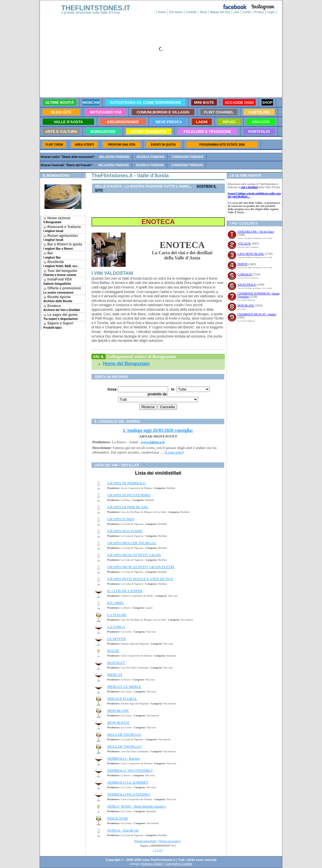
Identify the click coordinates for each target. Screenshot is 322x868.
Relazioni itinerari (114, 157)
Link (236, 12)
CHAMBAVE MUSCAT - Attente (257, 314)
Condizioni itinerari (188, 157)
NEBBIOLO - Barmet (124, 758)
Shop (203, 12)
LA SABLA (116, 627)
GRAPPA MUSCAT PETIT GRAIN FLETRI (141, 567)
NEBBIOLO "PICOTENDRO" (130, 770)
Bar (52, 255)
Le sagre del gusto (61, 317)
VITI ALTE (244, 244)
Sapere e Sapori (58, 325)
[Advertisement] (61, 351)
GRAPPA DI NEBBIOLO (126, 483)
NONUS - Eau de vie (123, 830)
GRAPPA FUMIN (121, 519)
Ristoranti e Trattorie (62, 229)
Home (162, 12)
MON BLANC (118, 711)
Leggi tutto (174, 452)
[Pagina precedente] (145, 841)
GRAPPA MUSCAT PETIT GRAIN (134, 555)
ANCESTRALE (247, 285)
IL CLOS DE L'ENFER (125, 591)
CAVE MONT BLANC (251, 254)
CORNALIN (245, 274)
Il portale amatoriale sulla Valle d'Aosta (91, 13)
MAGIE (113, 651)
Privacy (259, 12)
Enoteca (62, 308)
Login (271, 12)
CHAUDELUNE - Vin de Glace (256, 232)
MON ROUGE (118, 722)
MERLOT (115, 675)
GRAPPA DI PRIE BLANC (128, 507)
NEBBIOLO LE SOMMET (128, 782)
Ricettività (61, 264)
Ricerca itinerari (150, 157)
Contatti (191, 12)
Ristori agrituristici (61, 238)
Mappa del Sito (220, 12)
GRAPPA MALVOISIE (125, 531)
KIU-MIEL (116, 603)
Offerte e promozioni (62, 290)
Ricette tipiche (58, 299)
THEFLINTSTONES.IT (96, 8)
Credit (246, 12)
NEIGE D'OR (117, 818)
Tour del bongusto (60, 273)
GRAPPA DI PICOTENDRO (129, 495)
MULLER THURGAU (124, 734)
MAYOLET (116, 663)
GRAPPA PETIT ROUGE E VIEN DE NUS (140, 579)
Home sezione (57, 220)
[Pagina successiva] (170, 841)
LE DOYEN (116, 639)
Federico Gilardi (152, 864)
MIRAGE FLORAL (122, 699)
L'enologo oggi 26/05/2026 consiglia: (158, 430)
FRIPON (242, 264)
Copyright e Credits (179, 864)
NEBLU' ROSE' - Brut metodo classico (136, 806)
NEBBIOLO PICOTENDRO (129, 794)
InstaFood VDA (58, 281)
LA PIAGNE (117, 615)
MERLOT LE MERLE (124, 687)
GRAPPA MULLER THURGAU (132, 543)
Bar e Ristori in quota (63, 246)
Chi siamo (176, 12)
